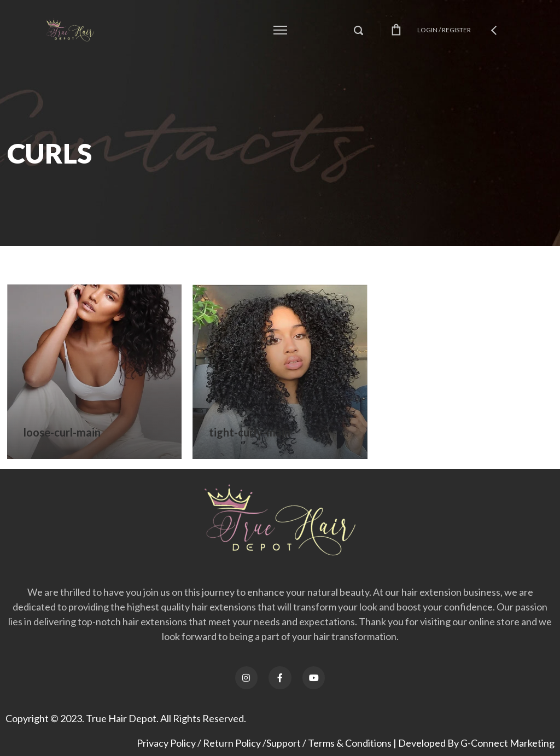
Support (284, 743)
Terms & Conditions (350, 743)
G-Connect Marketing (507, 743)
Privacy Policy (166, 743)
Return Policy (232, 743)
